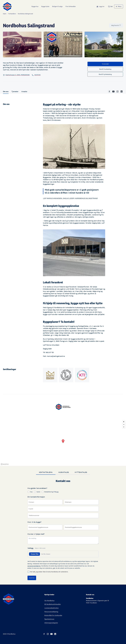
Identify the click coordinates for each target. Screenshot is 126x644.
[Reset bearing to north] (124, 427)
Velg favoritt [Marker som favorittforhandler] (116, 25)
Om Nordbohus (49, 601)
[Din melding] (63, 540)
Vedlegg (36, 548)
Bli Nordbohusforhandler (53, 604)
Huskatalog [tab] (64, 472)
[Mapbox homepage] (5, 464)
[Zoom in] (124, 422)
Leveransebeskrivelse (51, 608)
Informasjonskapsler (51, 623)
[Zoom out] (124, 424)
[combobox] (110, 6)
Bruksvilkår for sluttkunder (53, 615)
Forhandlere (12, 14)
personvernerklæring (34, 566)
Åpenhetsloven (49, 619)
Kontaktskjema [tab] (46, 472)
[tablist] (63, 472)
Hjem (5, 14)
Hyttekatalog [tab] (81, 472)
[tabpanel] (63, 530)
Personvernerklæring (51, 612)
